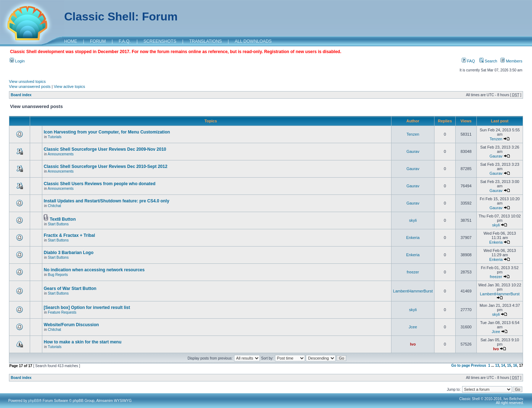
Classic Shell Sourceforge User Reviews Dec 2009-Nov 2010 (105, 149)
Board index (21, 95)
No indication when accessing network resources (94, 270)
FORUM (98, 41)
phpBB (34, 401)
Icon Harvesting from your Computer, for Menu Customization (107, 132)
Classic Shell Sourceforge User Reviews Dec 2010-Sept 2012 (106, 167)
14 (503, 365)
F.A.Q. (125, 41)
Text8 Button (63, 219)
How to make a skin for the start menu (83, 342)
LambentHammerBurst (413, 291)
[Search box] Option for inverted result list (87, 308)
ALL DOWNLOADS (253, 41)
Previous (479, 365)
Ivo (413, 344)
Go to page (461, 365)
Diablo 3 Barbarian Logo (69, 253)
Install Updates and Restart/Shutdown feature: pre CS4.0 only (106, 201)
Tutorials (54, 137)
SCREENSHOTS (160, 41)
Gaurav (413, 151)
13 (497, 365)
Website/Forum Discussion (71, 325)
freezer (413, 272)
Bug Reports (58, 275)
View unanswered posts (30, 86)
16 (515, 365)
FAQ (468, 61)
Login (17, 61)
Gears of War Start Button (70, 289)
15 (509, 365)
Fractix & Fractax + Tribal (69, 235)
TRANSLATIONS (206, 41)
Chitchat (55, 206)
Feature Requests (62, 312)
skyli (413, 220)
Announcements (61, 154)
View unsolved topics (27, 81)
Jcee (413, 327)
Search (488, 61)
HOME (71, 41)
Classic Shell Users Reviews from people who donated (99, 184)
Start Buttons (58, 224)
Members (511, 61)
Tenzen (413, 134)
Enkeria (413, 238)
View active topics (69, 86)
